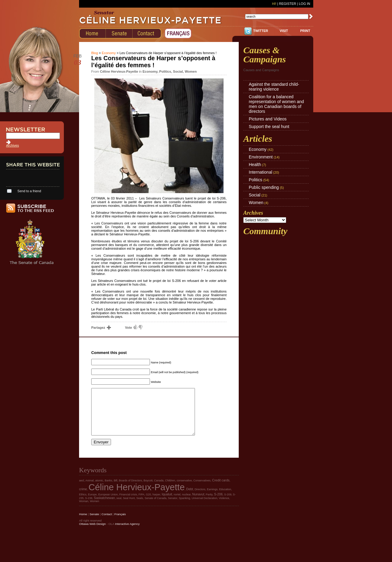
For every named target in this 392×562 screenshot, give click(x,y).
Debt (190, 498)
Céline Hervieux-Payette (137, 496)
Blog (95, 53)
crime (83, 498)
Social (178, 71)
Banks (108, 490)
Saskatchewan (104, 507)
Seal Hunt (129, 507)
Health (255, 165)
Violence (224, 507)
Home (83, 523)
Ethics (83, 504)
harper (156, 504)
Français (120, 523)
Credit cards (221, 489)
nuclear (186, 504)
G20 (149, 504)
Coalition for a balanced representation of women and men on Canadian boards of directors (276, 104)
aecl (82, 490)
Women (191, 71)
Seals (140, 507)
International (260, 172)
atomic (99, 490)
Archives (12, 145)
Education (225, 498)
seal (119, 507)
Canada (159, 490)
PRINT (305, 31)
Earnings (212, 498)
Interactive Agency (127, 533)
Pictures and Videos (268, 119)
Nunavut (198, 503)
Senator (173, 507)
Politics (165, 71)
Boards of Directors (130, 490)
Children (170, 490)
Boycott (148, 490)
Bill (116, 490)
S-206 (218, 503)
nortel (177, 504)
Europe (92, 504)
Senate (94, 523)
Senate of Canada (155, 507)
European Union (108, 504)
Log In (305, 4)
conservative (184, 490)
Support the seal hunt (269, 127)
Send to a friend (29, 191)
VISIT (284, 31)
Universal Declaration (205, 507)
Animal (90, 490)
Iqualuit (167, 503)
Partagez (101, 328)
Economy (109, 53)
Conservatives (202, 490)
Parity (209, 504)
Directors (200, 498)
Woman (84, 510)
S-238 (89, 507)
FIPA (142, 504)
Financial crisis (128, 504)
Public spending (264, 187)
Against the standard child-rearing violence (274, 87)
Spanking (184, 507)
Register (287, 4)
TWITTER (261, 31)
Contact (107, 523)
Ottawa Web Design (92, 533)
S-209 (228, 504)
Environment (261, 157)
